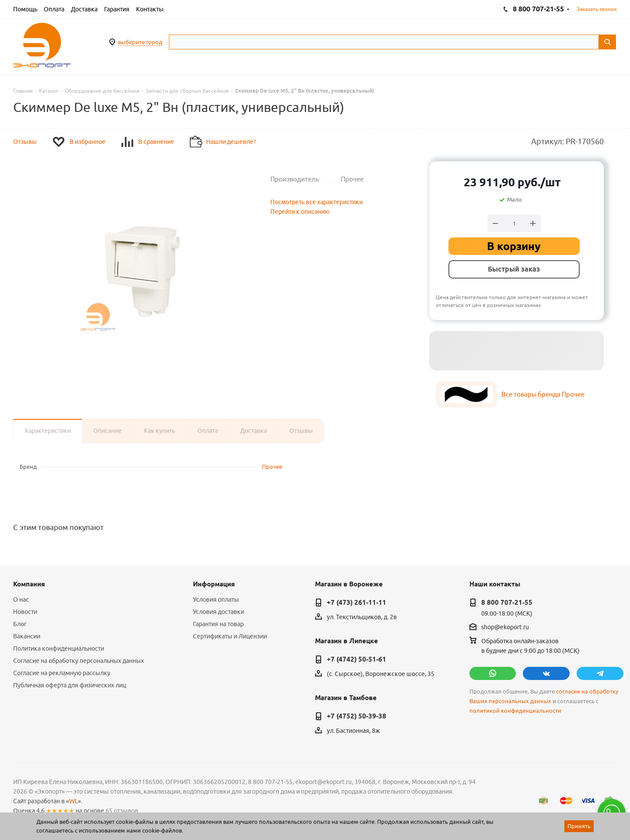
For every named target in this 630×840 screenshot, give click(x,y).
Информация (214, 584)
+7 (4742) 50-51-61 (357, 659)
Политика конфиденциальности (59, 648)
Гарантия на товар (218, 624)
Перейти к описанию (300, 212)
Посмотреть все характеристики (317, 202)
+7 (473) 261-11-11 (357, 603)
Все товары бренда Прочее (543, 394)
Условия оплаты (216, 600)
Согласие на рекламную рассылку (62, 673)
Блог (20, 624)
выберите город (140, 42)
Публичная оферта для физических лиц (70, 685)
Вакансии (27, 636)
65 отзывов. (122, 811)
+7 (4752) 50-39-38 (357, 716)
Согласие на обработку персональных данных (79, 661)
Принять (579, 826)
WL (73, 801)
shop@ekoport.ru (505, 627)
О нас (21, 600)
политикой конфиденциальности (515, 711)
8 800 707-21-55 (507, 603)
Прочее (272, 467)
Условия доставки (219, 612)
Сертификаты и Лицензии (230, 636)
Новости (25, 612)
